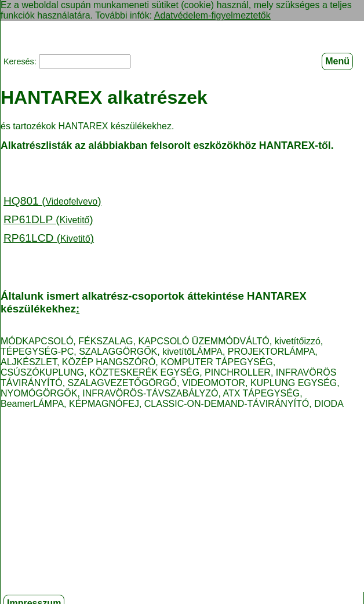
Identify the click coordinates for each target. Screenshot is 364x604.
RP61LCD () (49, 237)
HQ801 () (52, 200)
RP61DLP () (48, 219)
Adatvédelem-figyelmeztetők (212, 15)
